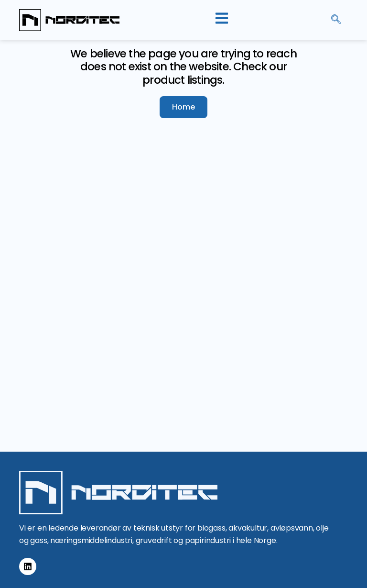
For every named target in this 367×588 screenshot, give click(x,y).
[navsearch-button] (336, 20)
